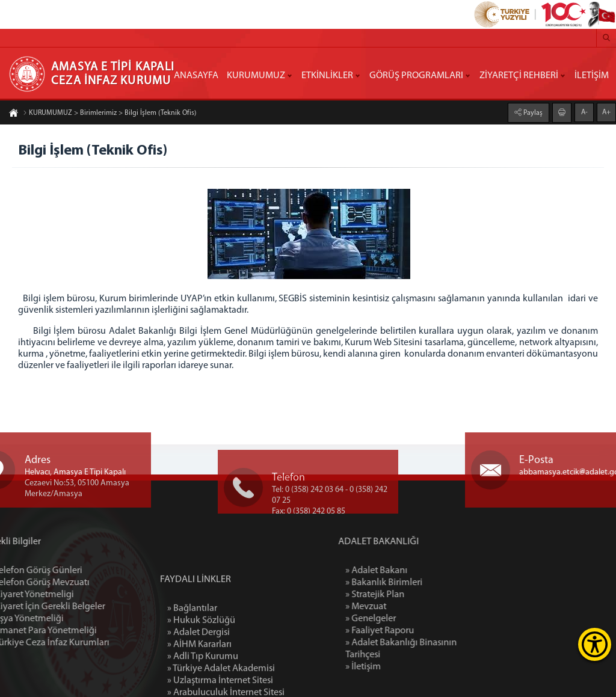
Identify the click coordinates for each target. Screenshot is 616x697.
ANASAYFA (196, 76)
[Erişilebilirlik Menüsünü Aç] (595, 644)
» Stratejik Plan (412, 595)
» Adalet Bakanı (414, 571)
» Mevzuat (403, 607)
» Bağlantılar (192, 655)
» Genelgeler (408, 619)
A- (584, 112)
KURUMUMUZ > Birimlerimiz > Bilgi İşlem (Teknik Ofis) (109, 114)
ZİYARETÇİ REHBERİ (519, 76)
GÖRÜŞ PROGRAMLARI (416, 76)
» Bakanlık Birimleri (421, 583)
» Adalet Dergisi (199, 679)
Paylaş (532, 112)
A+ (606, 112)
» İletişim (400, 667)
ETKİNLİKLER (327, 76)
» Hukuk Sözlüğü (201, 667)
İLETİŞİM (592, 76)
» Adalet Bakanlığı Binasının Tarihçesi (438, 649)
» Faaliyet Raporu (417, 631)
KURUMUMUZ (256, 76)
